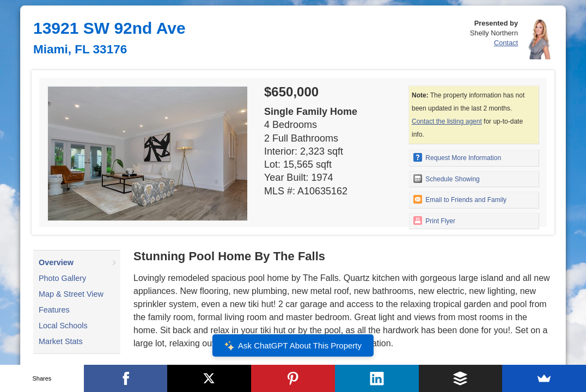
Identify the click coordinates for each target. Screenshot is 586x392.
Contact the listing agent (447, 121)
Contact (506, 43)
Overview (56, 262)
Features (54, 310)
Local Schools (63, 326)
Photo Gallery (62, 278)
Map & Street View (71, 294)
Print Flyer (434, 220)
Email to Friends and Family (460, 199)
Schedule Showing (447, 179)
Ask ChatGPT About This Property (293, 346)
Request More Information (457, 157)
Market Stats (61, 341)
